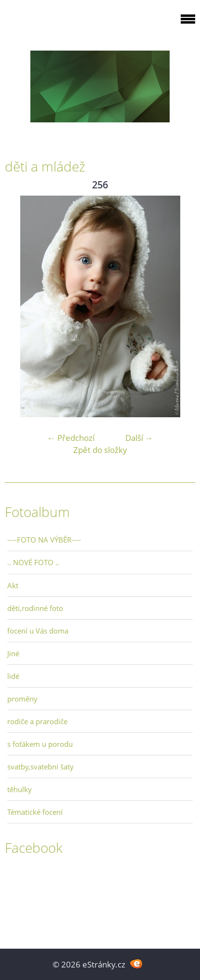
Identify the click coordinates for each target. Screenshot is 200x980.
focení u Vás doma (38, 631)
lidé (13, 676)
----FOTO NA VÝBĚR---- (44, 540)
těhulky (20, 789)
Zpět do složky (100, 450)
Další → (139, 438)
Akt (13, 585)
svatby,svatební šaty (40, 767)
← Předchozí (71, 438)
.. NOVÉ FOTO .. (33, 562)
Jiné (13, 653)
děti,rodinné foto (35, 608)
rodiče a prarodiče (37, 721)
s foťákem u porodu (40, 744)
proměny (22, 699)
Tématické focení (35, 812)
